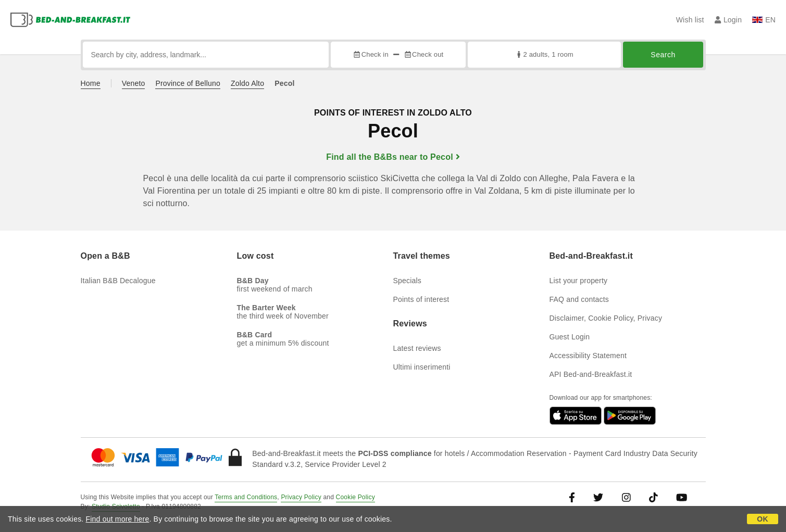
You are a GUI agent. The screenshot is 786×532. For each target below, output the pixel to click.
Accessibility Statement (588, 356)
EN (764, 20)
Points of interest (421, 299)
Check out (424, 54)
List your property (579, 281)
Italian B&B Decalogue (118, 281)
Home (91, 83)
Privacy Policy (301, 497)
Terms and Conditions (246, 497)
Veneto (134, 83)
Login (728, 20)
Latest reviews (417, 348)
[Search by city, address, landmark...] (206, 55)
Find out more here (118, 519)
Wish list (690, 20)
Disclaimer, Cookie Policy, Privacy (606, 318)
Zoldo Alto (247, 83)
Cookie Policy (355, 497)
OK (762, 519)
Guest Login (570, 337)
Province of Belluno (188, 83)
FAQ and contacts (579, 299)
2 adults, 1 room (544, 54)
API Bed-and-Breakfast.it (591, 374)
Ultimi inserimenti (422, 367)
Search (663, 55)
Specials (408, 281)
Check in (370, 54)
